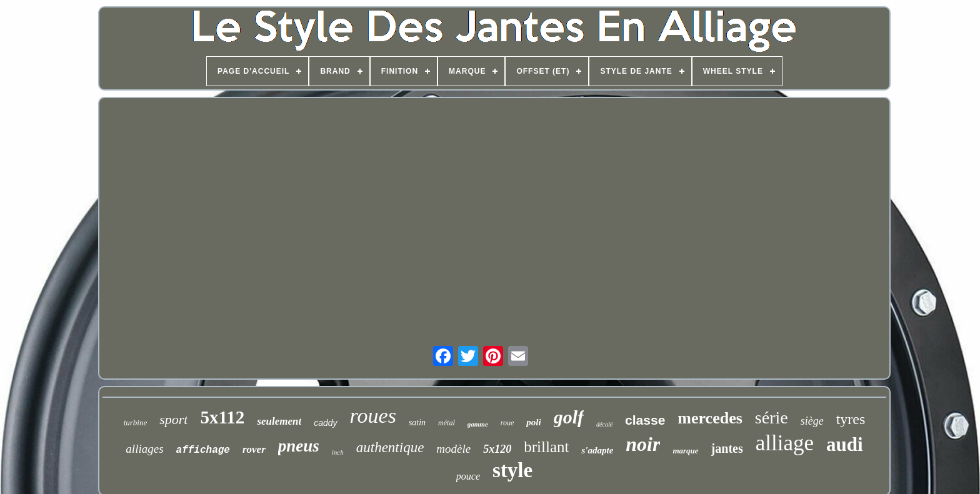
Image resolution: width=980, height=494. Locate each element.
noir (643, 444)
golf (569, 417)
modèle (453, 449)
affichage (203, 450)
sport (173, 419)
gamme (478, 424)
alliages (144, 449)
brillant (546, 447)
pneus (299, 446)
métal (447, 423)
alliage (785, 443)
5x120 (497, 449)
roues (373, 416)
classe (645, 420)
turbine (136, 422)
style (512, 470)
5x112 (222, 417)
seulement (279, 421)
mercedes (710, 418)
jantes (727, 448)
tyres (851, 419)
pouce (468, 476)
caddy (325, 423)
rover (254, 449)
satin (417, 422)
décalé (604, 424)
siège (812, 421)
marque (685, 451)
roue (507, 423)
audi (845, 444)
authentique (390, 447)
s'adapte (597, 450)
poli (533, 422)
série (772, 417)
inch (338, 452)
